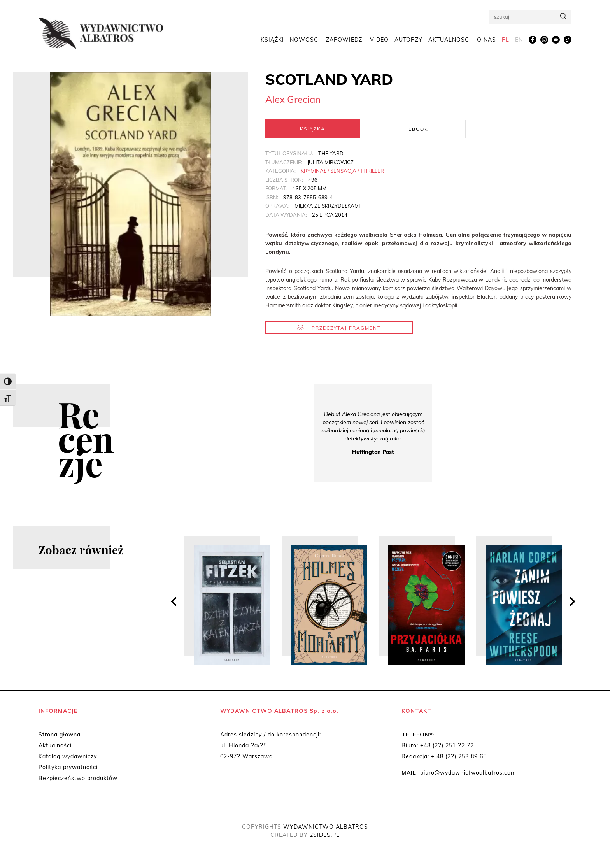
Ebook (418, 129)
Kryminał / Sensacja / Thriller (342, 170)
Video (379, 40)
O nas (486, 40)
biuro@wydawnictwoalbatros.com (468, 772)
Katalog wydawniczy (68, 756)
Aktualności (450, 40)
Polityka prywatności (68, 767)
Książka (313, 129)
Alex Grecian (293, 99)
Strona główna (60, 734)
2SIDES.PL (325, 835)
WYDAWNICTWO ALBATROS (326, 826)
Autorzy (408, 40)
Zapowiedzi (345, 40)
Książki (272, 40)
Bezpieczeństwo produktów (78, 778)
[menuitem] (506, 40)
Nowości (305, 40)
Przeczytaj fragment (339, 327)
